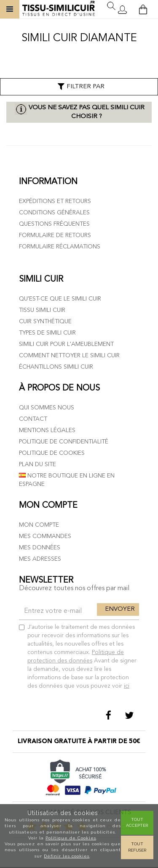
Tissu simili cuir (42, 310)
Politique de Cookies (71, 838)
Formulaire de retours (55, 235)
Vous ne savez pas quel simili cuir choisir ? (87, 112)
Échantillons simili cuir (56, 367)
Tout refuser (137, 847)
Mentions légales (47, 430)
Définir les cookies (67, 856)
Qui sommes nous (47, 408)
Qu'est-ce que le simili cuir (60, 299)
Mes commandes (45, 536)
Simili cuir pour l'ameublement (66, 344)
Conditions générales (54, 213)
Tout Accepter (137, 822)
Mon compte (39, 525)
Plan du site (37, 464)
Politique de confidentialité (64, 442)
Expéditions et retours (55, 201)
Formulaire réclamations (60, 247)
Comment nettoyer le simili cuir (69, 356)
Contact (33, 419)
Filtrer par (80, 87)
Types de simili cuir (47, 333)
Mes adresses (40, 559)
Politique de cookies (52, 453)
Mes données (40, 548)
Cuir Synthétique (45, 322)
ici (127, 686)
